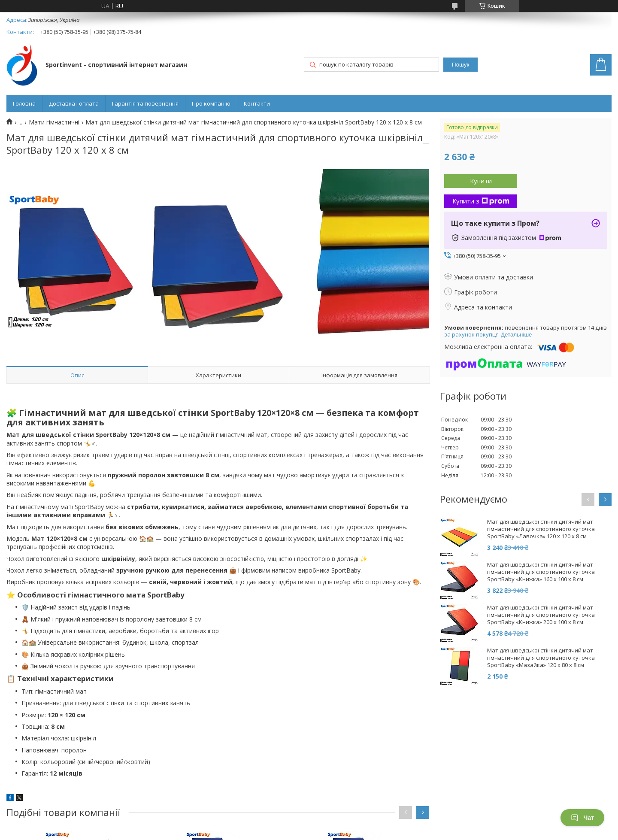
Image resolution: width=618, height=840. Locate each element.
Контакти (257, 103)
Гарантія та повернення (145, 103)
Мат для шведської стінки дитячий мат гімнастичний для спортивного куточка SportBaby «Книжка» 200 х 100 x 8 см (541, 615)
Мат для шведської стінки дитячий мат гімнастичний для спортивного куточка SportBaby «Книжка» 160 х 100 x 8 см (541, 572)
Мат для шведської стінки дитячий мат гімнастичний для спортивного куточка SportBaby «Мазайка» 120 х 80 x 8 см (541, 658)
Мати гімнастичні (54, 122)
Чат (582, 818)
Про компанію (211, 103)
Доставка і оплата (74, 103)
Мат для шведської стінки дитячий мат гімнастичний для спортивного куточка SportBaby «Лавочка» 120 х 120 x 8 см (541, 529)
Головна (24, 103)
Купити (481, 181)
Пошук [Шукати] (460, 65)
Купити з (481, 201)
